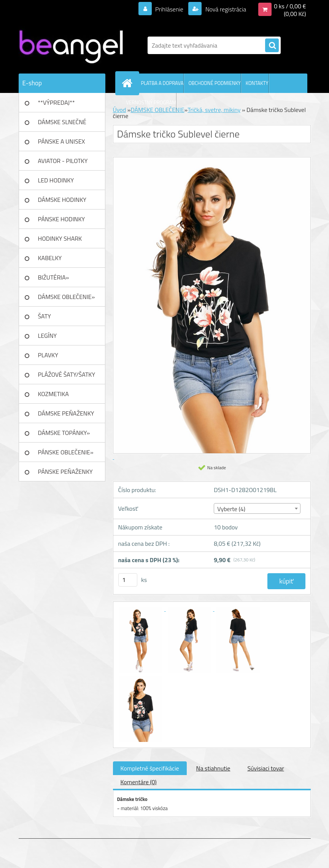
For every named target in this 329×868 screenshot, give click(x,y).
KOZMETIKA (53, 394)
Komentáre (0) (139, 782)
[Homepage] (129, 83)
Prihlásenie (169, 9)
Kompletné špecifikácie (150, 768)
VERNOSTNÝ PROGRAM (151, 102)
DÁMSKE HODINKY (62, 200)
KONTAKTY (257, 83)
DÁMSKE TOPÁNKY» (64, 433)
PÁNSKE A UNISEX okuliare (62, 144)
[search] (272, 46)
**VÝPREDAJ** (56, 102)
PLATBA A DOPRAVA (162, 83)
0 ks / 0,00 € (290, 6)
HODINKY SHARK (60, 238)
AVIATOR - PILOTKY (63, 161)
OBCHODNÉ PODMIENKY (214, 83)
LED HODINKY (56, 180)
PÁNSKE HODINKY (62, 219)
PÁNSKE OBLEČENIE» (66, 452)
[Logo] (71, 45)
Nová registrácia (225, 9)
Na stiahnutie (213, 768)
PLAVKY (48, 355)
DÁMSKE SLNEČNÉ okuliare (62, 125)
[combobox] (257, 508)
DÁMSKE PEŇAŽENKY (66, 413)
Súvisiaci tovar (265, 768)
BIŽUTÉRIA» (54, 277)
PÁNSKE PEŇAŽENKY (65, 472)
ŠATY (45, 316)
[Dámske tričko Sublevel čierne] (141, 609)
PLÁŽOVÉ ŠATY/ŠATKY (67, 374)
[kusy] (128, 580)
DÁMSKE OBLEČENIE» (67, 297)
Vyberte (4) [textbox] (231, 509)
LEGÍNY (48, 336)
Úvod (120, 110)
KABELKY (50, 258)
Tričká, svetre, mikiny (214, 110)
